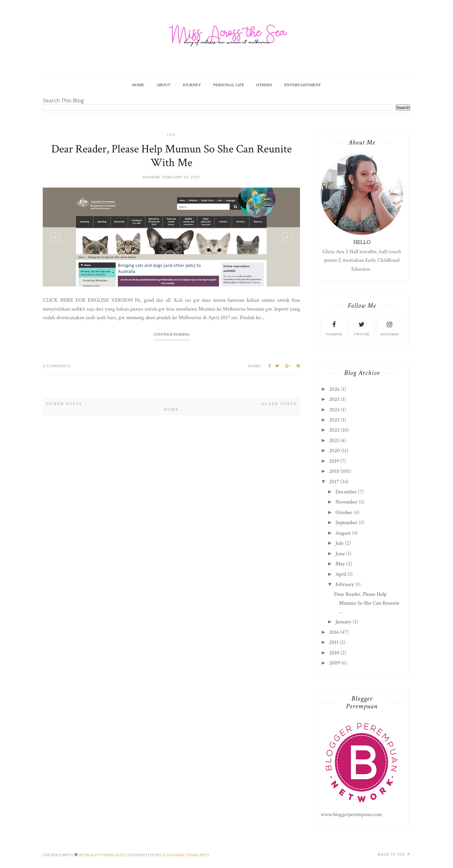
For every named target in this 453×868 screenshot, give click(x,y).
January (343, 622)
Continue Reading (172, 334)
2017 (334, 482)
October (344, 512)
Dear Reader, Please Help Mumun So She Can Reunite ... (367, 603)
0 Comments (57, 366)
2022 (334, 430)
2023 (334, 420)
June (340, 554)
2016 (334, 632)
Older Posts (279, 404)
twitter (362, 328)
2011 (334, 642)
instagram (389, 328)
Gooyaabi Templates (186, 855)
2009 (335, 663)
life (172, 135)
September (346, 523)
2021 (334, 440)
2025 (334, 399)
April (341, 574)
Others (264, 85)
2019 (334, 461)
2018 (334, 471)
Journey (192, 85)
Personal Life (229, 85)
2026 (334, 389)
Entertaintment (303, 85)
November (346, 502)
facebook (334, 328)
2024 (334, 410)
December (346, 492)
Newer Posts (64, 404)
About (163, 85)
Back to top (394, 854)
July (340, 543)
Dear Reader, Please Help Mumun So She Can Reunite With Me (172, 156)
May (340, 564)
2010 (334, 653)
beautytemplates (105, 855)
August (343, 533)
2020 (335, 451)
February (345, 584)
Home (138, 85)
